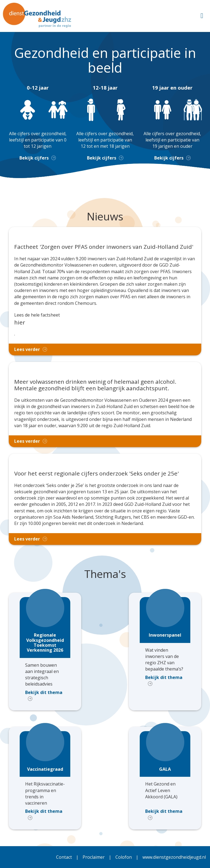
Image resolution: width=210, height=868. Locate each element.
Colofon (124, 857)
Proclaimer (94, 857)
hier (20, 322)
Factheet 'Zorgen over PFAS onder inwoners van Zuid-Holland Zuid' (104, 247)
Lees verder (27, 349)
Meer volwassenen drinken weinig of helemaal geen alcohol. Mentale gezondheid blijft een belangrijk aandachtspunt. (95, 385)
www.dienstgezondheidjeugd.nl (174, 857)
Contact (64, 857)
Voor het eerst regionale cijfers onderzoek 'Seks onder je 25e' (97, 474)
